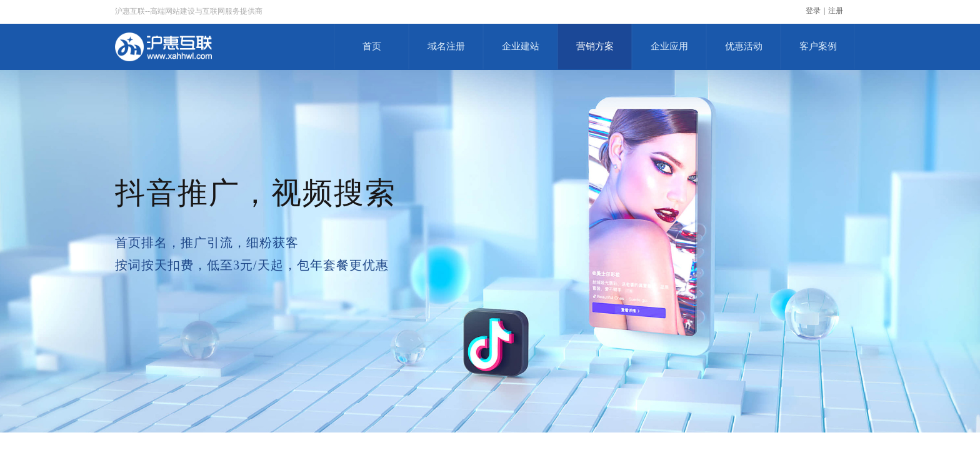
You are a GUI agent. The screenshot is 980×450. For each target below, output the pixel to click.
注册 (836, 11)
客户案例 (818, 46)
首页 (372, 46)
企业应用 (669, 46)
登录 (813, 11)
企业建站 (521, 46)
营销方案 (595, 46)
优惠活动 (744, 46)
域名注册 (446, 46)
